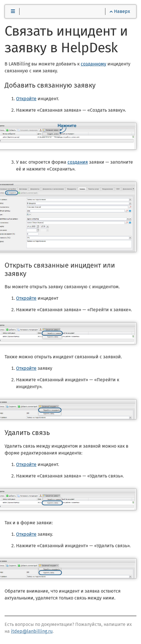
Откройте (26, 99)
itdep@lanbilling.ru (32, 631)
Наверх (120, 11)
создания (78, 162)
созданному (93, 64)
